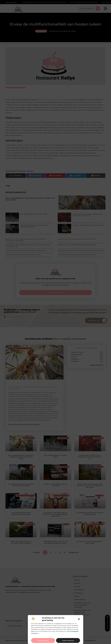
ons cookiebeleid (73, 631)
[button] (79, 619)
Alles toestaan (43, 641)
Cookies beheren (68, 641)
